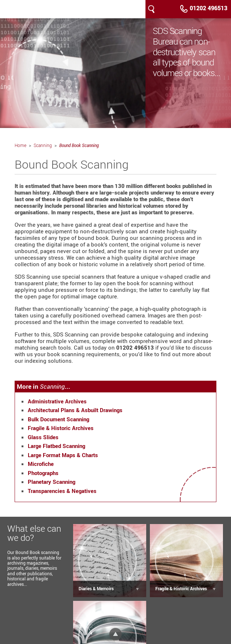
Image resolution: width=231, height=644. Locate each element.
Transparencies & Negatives (62, 491)
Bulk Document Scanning (58, 419)
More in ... (43, 386)
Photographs (43, 473)
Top (115, 634)
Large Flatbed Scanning (56, 446)
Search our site (151, 9)
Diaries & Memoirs (96, 588)
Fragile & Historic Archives (61, 428)
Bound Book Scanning (79, 145)
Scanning (43, 145)
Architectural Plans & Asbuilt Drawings (75, 410)
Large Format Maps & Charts (63, 455)
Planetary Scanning (52, 482)
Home (20, 145)
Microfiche (41, 464)
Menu (163, 9)
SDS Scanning (37, 9)
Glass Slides (43, 437)
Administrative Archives (57, 401)
